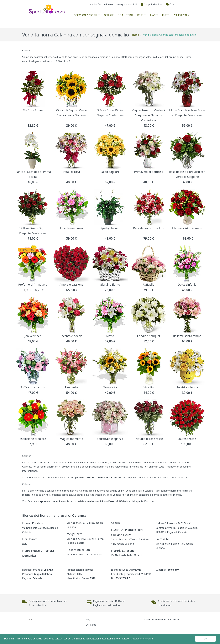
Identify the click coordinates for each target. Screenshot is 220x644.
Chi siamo (91, 625)
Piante (154, 15)
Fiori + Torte (125, 15)
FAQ (88, 620)
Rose (140, 15)
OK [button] (205, 639)
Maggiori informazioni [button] (142, 639)
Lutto (166, 15)
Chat (170, 4)
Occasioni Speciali (85, 15)
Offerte (109, 15)
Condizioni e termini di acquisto (161, 620)
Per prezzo (180, 15)
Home (136, 35)
